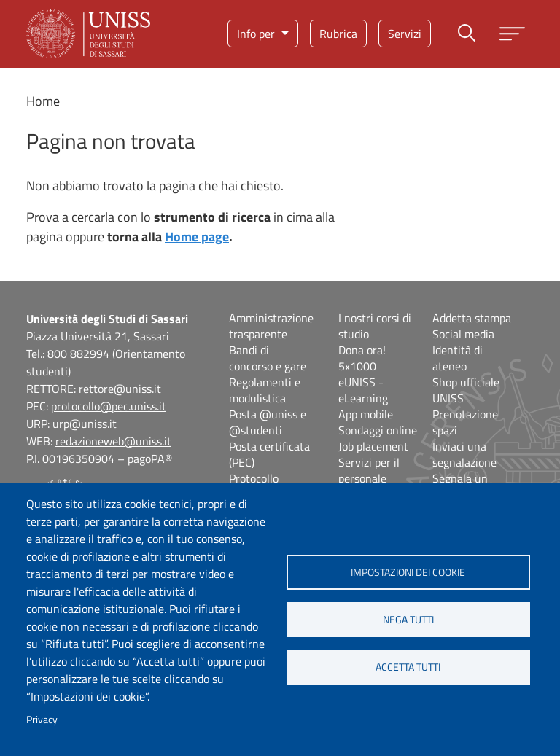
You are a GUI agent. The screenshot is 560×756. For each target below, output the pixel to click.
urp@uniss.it (85, 424)
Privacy (42, 720)
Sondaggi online (378, 430)
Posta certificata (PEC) (269, 454)
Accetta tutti (408, 667)
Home (43, 101)
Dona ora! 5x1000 (362, 358)
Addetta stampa (472, 318)
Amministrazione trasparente (271, 326)
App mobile (366, 414)
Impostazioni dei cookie (408, 572)
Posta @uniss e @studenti (268, 422)
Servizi (405, 34)
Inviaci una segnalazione (464, 454)
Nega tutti (408, 620)
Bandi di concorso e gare (268, 358)
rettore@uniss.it (120, 389)
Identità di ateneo (458, 358)
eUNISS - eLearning (363, 390)
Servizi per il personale (369, 470)
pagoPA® (150, 459)
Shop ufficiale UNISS (466, 390)
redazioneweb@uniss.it (113, 441)
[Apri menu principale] (512, 34)
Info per (257, 34)
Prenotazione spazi (465, 422)
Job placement (373, 446)
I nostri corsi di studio (375, 326)
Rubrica (338, 34)
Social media (463, 334)
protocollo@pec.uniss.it (109, 406)
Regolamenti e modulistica (265, 390)
